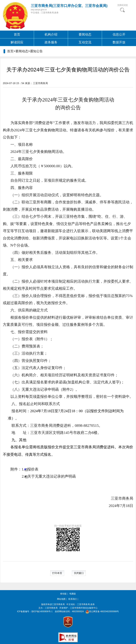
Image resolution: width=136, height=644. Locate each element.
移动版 (63, 594)
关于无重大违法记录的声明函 (52, 476)
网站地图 (61, 599)
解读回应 (17, 42)
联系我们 (73, 599)
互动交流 (85, 42)
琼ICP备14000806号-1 (42, 611)
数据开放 (119, 42)
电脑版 (73, 594)
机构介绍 (51, 34)
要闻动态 (85, 34)
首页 (17, 34)
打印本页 (57, 573)
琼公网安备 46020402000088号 (102, 611)
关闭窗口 (79, 573)
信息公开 (119, 34)
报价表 (33, 469)
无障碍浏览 (123, 5)
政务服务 (51, 42)
